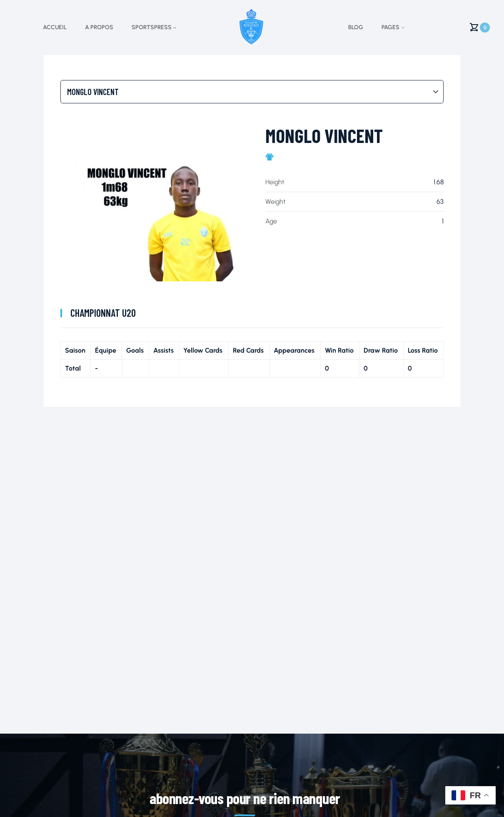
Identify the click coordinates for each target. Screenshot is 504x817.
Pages (390, 27)
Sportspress (152, 27)
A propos (99, 27)
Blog (356, 27)
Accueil (55, 27)
